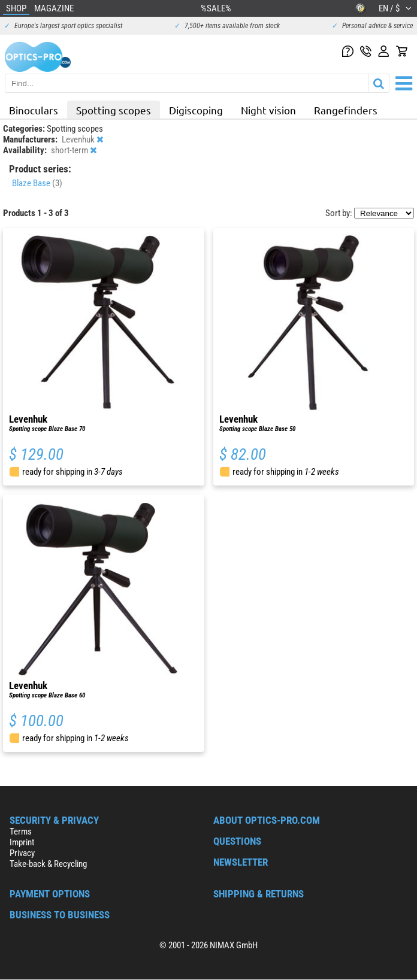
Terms (21, 832)
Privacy (22, 853)
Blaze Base (37, 183)
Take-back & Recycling (48, 864)
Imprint (22, 842)
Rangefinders (346, 110)
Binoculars (34, 110)
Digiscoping (196, 110)
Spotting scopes (114, 110)
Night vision (268, 110)
